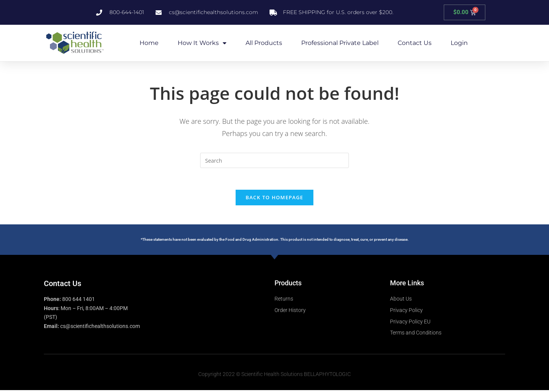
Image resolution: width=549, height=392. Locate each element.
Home (149, 43)
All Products (264, 43)
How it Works (202, 43)
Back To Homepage (274, 198)
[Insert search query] (274, 160)
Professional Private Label (340, 43)
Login (459, 43)
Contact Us (415, 43)
